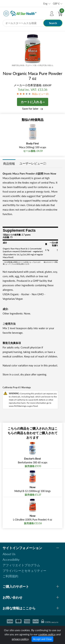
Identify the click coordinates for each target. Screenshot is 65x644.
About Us (9, 554)
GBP (56, 4)
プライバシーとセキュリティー (24, 571)
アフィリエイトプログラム (21, 565)
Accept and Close (42, 639)
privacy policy (20, 639)
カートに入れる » (33, 102)
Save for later (30, 108)
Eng (45, 4)
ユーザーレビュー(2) (33, 163)
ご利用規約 (10, 576)
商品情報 (9, 164)
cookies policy (47, 634)
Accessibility (11, 559)
